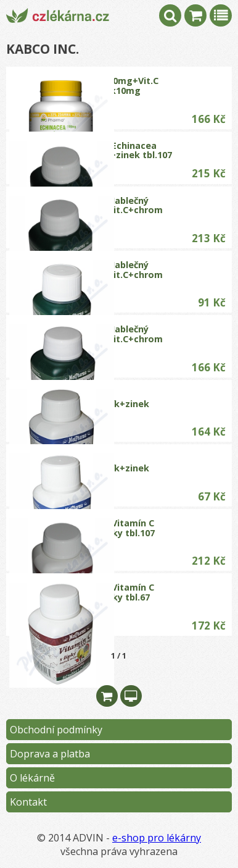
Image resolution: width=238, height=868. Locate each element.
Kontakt (28, 802)
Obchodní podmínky (56, 730)
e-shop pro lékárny (157, 838)
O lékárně (32, 778)
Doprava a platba (50, 754)
